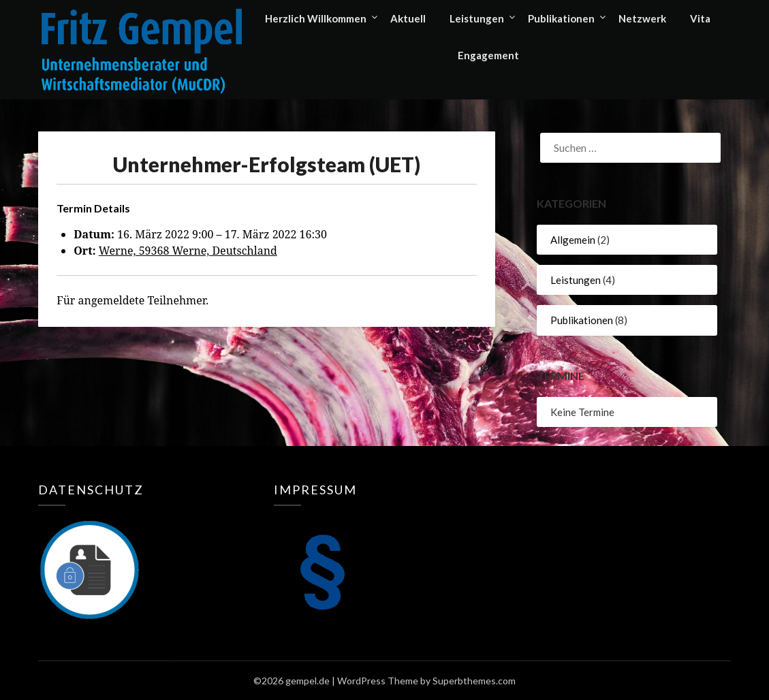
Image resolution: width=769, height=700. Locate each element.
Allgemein (573, 240)
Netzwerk (642, 18)
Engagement (488, 55)
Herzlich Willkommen (316, 18)
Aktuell (408, 18)
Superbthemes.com (474, 681)
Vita (700, 18)
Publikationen (561, 18)
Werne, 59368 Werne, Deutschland (188, 251)
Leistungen (477, 18)
